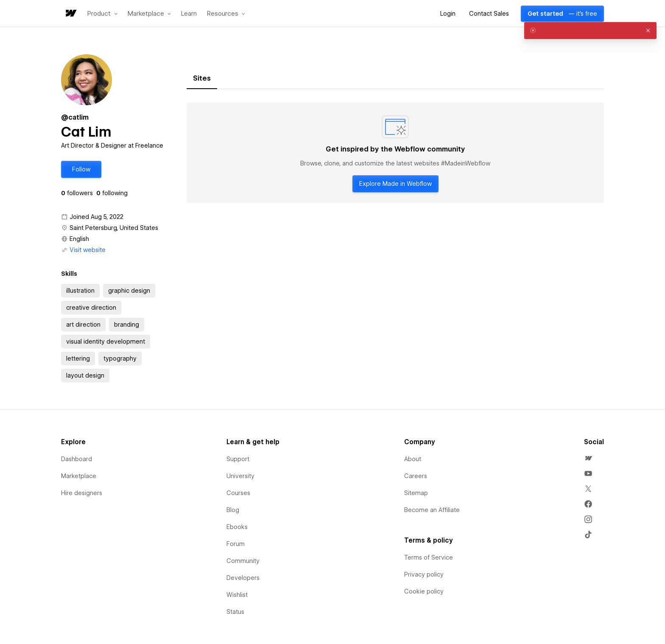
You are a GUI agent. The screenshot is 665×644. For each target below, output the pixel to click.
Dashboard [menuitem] (77, 459)
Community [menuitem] (243, 561)
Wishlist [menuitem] (237, 595)
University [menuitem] (240, 476)
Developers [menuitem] (243, 578)
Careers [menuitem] (416, 476)
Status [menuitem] (235, 612)
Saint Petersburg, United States (114, 228)
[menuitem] (588, 458)
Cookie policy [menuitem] (424, 591)
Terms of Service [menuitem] (429, 557)
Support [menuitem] (238, 459)
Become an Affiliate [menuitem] (432, 510)
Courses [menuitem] (238, 493)
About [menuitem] (413, 459)
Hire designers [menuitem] (82, 493)
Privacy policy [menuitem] (424, 574)
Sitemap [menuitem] (416, 493)
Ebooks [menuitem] (237, 527)
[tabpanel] (395, 153)
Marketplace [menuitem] (79, 476)
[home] (70, 14)
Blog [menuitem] (233, 510)
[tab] (202, 78)
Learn (189, 14)
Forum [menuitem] (236, 544)
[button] (102, 14)
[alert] (590, 31)
